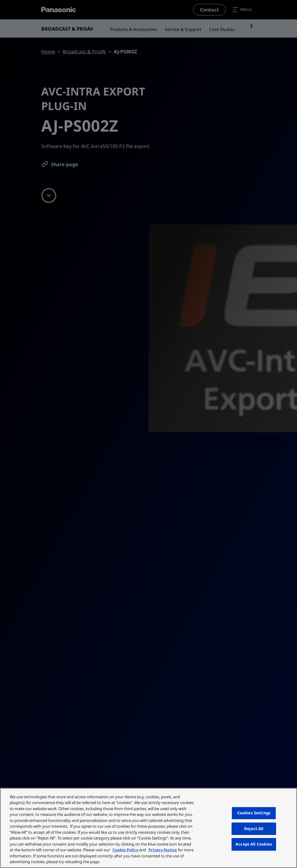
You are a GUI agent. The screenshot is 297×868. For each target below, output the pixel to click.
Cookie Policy (125, 850)
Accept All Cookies (254, 844)
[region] (148, 828)
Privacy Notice (163, 850)
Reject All (254, 829)
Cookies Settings (254, 813)
